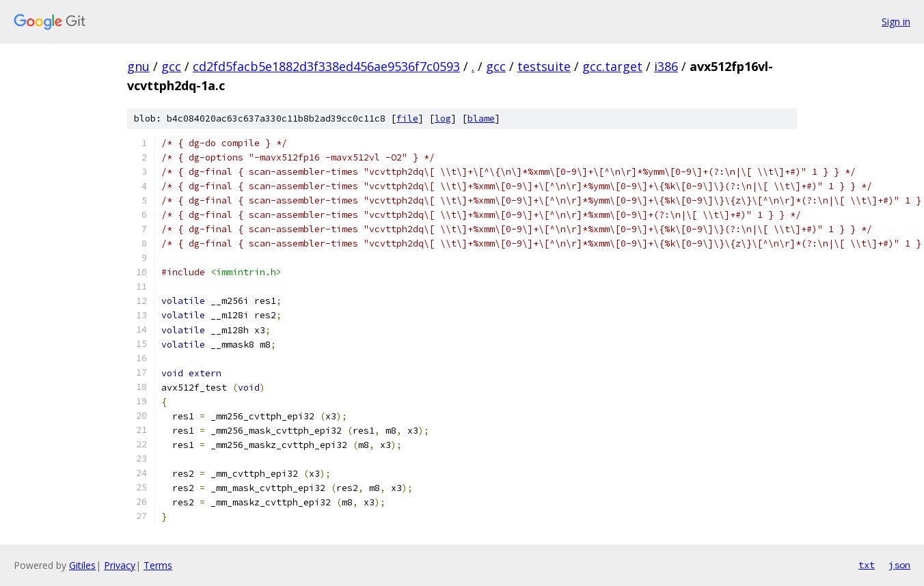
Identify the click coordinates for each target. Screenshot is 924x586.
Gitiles (82, 565)
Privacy (120, 565)
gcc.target (612, 66)
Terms (158, 565)
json (899, 565)
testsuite (544, 66)
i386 (666, 66)
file (407, 118)
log (443, 118)
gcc (171, 66)
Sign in (896, 22)
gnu (138, 66)
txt (867, 565)
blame (481, 118)
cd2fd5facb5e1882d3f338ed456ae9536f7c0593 (326, 66)
